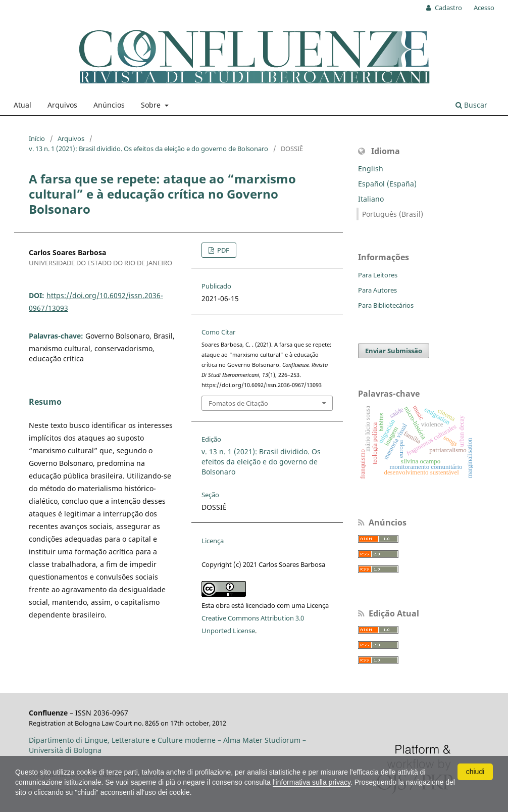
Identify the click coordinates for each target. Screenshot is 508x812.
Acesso (484, 8)
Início (37, 138)
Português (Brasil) (393, 214)
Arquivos (62, 105)
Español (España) (387, 184)
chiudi (475, 772)
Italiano (371, 199)
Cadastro (448, 8)
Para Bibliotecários (386, 305)
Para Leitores (378, 275)
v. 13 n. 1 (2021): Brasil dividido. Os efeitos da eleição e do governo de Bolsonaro (148, 149)
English (371, 169)
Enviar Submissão (394, 351)
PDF (222, 250)
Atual (22, 105)
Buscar (471, 105)
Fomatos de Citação (238, 403)
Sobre (152, 105)
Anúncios (109, 105)
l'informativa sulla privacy (312, 782)
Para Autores (377, 290)
